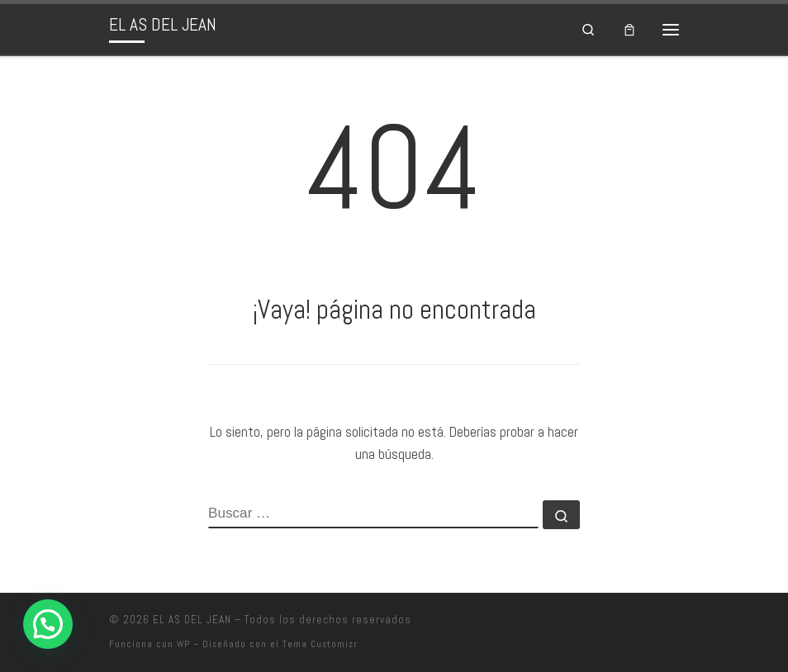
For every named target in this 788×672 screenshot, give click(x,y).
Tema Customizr (320, 644)
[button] (48, 624)
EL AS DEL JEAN (192, 620)
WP (183, 644)
